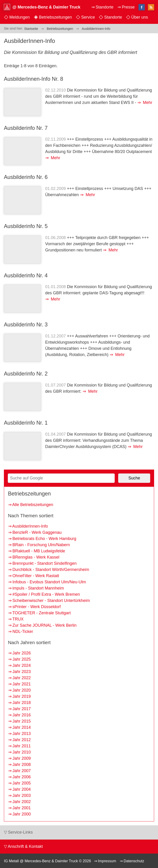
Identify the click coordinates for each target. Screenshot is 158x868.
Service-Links (20, 832)
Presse (128, 7)
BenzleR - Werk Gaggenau (37, 532)
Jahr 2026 (22, 653)
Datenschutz (134, 861)
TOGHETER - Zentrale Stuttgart (42, 613)
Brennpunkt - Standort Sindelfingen (44, 563)
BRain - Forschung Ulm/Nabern (41, 545)
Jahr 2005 (22, 783)
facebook (142, 7)
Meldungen (20, 17)
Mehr (147, 103)
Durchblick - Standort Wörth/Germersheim (51, 570)
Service (88, 17)
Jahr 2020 (22, 690)
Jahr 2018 (22, 703)
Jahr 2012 (22, 740)
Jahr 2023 (22, 672)
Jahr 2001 (22, 808)
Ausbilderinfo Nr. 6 (26, 177)
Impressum (107, 861)
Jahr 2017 (22, 709)
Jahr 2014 (22, 727)
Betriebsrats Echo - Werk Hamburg (44, 539)
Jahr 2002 (22, 802)
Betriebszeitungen (55, 17)
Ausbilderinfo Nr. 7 (26, 128)
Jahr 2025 (22, 659)
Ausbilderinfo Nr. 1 (26, 423)
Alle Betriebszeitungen (33, 505)
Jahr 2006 (22, 777)
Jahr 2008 (22, 765)
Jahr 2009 (22, 758)
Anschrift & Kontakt (25, 846)
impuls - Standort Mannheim (38, 588)
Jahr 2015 (22, 721)
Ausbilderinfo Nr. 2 (26, 374)
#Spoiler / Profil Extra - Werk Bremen (46, 594)
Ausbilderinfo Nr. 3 (26, 325)
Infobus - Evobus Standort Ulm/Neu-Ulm (49, 582)
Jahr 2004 (22, 789)
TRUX (18, 619)
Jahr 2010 (22, 752)
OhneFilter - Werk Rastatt (36, 576)
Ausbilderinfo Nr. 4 (26, 275)
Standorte (113, 17)
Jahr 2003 (22, 796)
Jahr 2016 (22, 715)
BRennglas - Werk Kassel (36, 557)
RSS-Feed (151, 8)
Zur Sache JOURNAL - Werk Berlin (44, 625)
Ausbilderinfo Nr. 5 (26, 226)
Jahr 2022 (22, 678)
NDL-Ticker (23, 632)
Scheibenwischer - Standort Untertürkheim (51, 601)
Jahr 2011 (22, 746)
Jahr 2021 (22, 684)
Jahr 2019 (22, 696)
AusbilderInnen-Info (30, 526)
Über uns (140, 17)
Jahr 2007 (22, 771)
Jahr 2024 (22, 665)
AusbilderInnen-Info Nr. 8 (34, 79)
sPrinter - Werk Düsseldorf (37, 607)
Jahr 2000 (22, 814)
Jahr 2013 (22, 734)
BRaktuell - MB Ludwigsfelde (39, 551)
